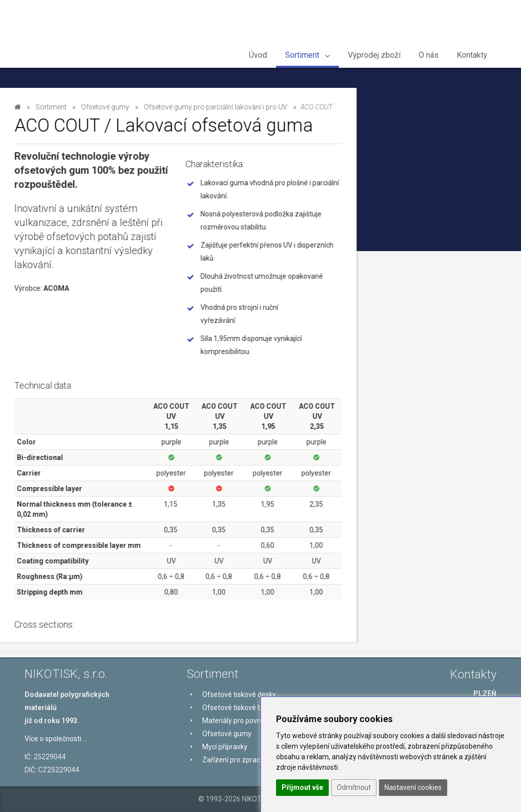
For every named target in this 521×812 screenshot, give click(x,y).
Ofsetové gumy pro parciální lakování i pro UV (77, 310)
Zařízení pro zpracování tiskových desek (78, 429)
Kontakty (472, 55)
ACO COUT (54, 340)
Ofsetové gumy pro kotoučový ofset (80, 370)
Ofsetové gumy (61, 221)
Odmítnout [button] (354, 787)
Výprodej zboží (374, 55)
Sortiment (307, 55)
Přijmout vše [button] (302, 787)
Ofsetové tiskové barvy (77, 162)
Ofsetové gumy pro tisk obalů (79, 281)
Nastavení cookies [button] (413, 787)
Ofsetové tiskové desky (77, 139)
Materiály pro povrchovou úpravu (70, 192)
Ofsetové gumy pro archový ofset (77, 251)
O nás (429, 55)
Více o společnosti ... (56, 739)
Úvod (258, 55)
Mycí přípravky (60, 399)
